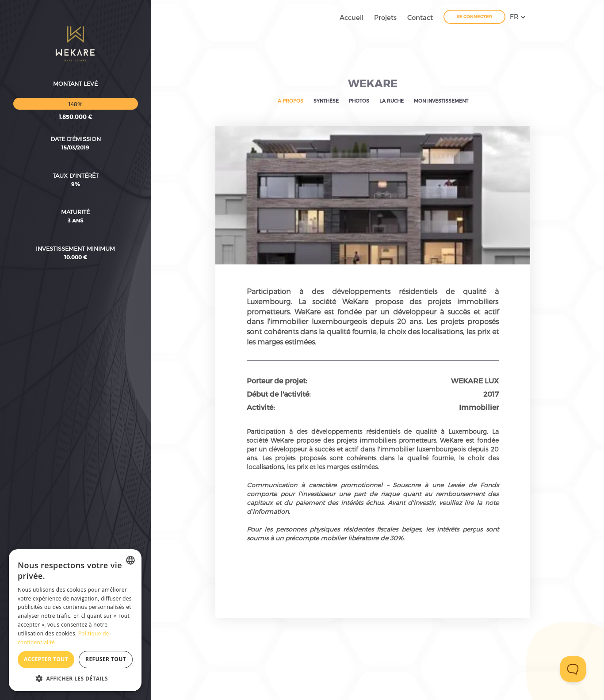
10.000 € (76, 207)
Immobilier (479, 407)
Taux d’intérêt (76, 125)
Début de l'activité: (279, 394)
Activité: (261, 407)
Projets (385, 17)
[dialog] (75, 620)
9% (76, 134)
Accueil (352, 17)
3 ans (76, 170)
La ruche (392, 101)
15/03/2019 (75, 97)
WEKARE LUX (475, 381)
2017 (491, 394)
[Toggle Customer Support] (573, 669)
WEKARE (373, 83)
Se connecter (474, 16)
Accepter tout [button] (46, 659)
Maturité (75, 161)
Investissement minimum (75, 198)
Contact (420, 17)
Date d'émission (76, 88)
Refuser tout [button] (106, 659)
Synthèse (326, 101)
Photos (359, 101)
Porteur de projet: (277, 381)
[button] (75, 678)
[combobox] (130, 560)
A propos (291, 101)
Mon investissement (441, 101)
